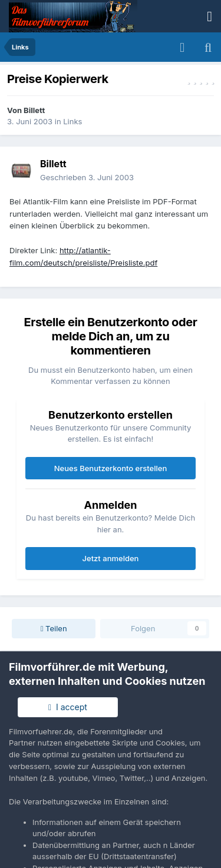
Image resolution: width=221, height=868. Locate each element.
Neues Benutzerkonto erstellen (111, 468)
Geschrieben (87, 177)
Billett (34, 110)
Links (72, 121)
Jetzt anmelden (111, 558)
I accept (68, 707)
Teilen (54, 628)
